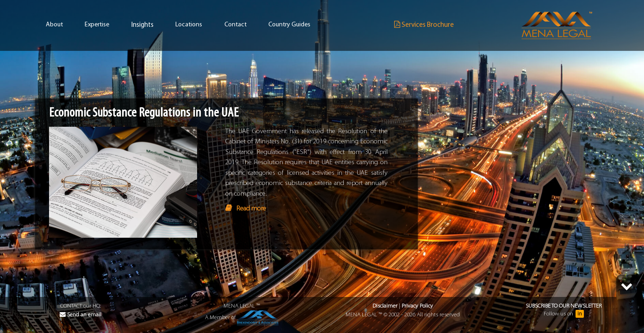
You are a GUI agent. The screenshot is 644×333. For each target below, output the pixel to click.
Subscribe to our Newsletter (563, 306)
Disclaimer (385, 306)
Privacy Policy (417, 306)
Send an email (80, 315)
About (54, 25)
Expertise (97, 25)
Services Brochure (424, 25)
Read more (251, 209)
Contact (235, 25)
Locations (189, 25)
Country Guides (289, 25)
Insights (142, 25)
